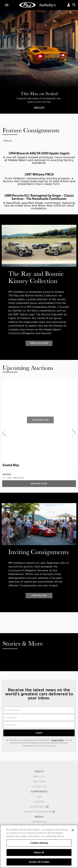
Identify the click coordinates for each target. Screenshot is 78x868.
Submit (39, 733)
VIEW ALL (8, 141)
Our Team (39, 782)
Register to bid (39, 484)
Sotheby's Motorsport (39, 812)
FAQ (39, 797)
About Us (39, 776)
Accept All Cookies (39, 862)
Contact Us (39, 787)
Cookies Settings (39, 843)
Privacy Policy (58, 740)
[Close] (73, 830)
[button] (69, 5)
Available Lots (40, 420)
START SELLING (39, 596)
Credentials (39, 822)
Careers (39, 802)
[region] (39, 846)
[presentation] (4, 433)
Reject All (39, 852)
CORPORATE (39, 792)
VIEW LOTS (39, 108)
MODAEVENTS (39, 807)
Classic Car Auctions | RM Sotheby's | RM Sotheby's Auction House (37, 5)
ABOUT (39, 771)
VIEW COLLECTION (39, 343)
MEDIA (39, 817)
